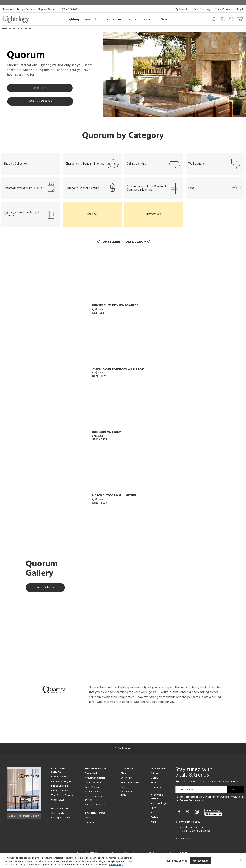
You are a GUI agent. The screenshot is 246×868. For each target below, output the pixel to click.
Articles (155, 777)
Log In (241, 9)
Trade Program (224, 9)
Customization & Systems (94, 802)
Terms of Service (188, 804)
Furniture (102, 19)
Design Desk (91, 777)
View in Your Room (95, 808)
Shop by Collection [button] (16, 163)
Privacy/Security (60, 794)
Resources (90, 826)
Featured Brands (15, 29)
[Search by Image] (223, 19)
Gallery (154, 781)
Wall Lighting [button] (215, 163)
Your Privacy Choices (62, 799)
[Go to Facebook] (180, 815)
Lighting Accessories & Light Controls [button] (31, 218)
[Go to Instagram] (197, 815)
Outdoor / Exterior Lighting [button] (92, 190)
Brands (131, 19)
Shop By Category (67, 93)
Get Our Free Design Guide (24, 819)
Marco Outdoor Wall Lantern (114, 499)
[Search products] (214, 19)
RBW (153, 812)
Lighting (73, 19)
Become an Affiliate (127, 797)
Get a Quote (58, 817)
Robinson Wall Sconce (109, 435)
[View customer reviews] (213, 816)
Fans (87, 19)
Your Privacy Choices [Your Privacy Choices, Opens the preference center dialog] (176, 861)
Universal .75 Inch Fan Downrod (115, 309)
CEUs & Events (92, 795)
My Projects (182, 9)
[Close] (241, 860)
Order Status (58, 803)
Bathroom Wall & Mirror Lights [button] (31, 190)
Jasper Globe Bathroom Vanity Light (119, 372)
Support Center (47, 9)
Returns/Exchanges (61, 785)
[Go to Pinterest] (188, 815)
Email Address (186, 793)
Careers (125, 791)
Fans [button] (215, 190)
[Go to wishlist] (232, 19)
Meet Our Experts (130, 786)
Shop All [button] (92, 217)
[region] (123, 860)
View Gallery (45, 591)
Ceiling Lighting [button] (154, 163)
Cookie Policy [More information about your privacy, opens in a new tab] (116, 864)
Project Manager (94, 786)
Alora (154, 825)
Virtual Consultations (96, 781)
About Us (126, 777)
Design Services (26, 9)
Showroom (8, 9)
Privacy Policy (237, 800)
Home (4, 29)
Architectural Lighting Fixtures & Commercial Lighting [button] (154, 190)
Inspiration (148, 19)
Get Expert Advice (61, 821)
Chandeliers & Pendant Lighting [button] (92, 163)
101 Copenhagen (159, 807)
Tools (88, 821)
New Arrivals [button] (154, 217)
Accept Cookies (200, 861)
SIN (152, 816)
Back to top (123, 752)
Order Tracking (202, 9)
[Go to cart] (241, 18)
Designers (156, 791)
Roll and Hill (157, 821)
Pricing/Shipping (60, 789)
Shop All (26, 93)
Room (117, 19)
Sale (164, 19)
